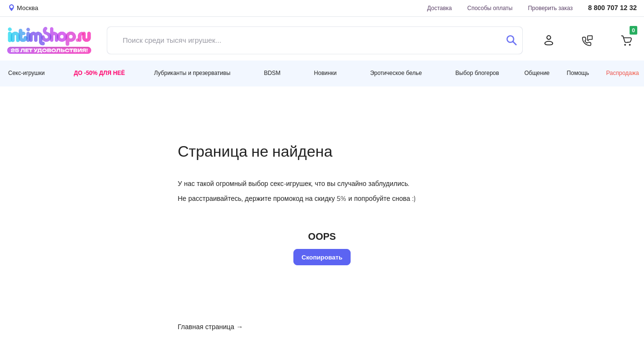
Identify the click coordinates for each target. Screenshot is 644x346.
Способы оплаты (490, 8)
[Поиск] (511, 40)
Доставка (440, 8)
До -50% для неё (99, 73)
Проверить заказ (550, 8)
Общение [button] (537, 73)
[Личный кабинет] (549, 40)
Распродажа (622, 73)
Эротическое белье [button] (396, 73)
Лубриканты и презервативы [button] (192, 73)
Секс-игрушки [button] (26, 73)
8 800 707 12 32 (612, 8)
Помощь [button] (578, 73)
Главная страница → (211, 327)
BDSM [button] (272, 73)
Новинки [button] (325, 73)
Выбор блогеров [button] (477, 73)
